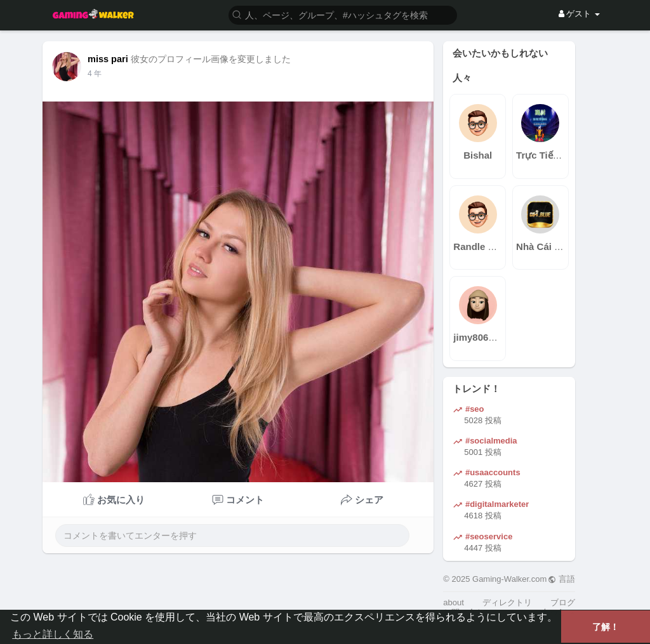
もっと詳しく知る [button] (53, 634)
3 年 (95, 74)
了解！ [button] (606, 627)
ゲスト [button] (579, 14)
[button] (343, 14)
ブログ (563, 602)
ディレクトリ (507, 602)
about (454, 602)
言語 (561, 579)
